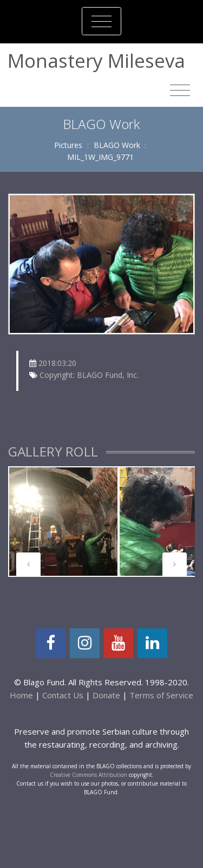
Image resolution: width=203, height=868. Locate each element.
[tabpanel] (63, 522)
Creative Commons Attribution (89, 775)
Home (21, 695)
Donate (106, 695)
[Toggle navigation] (101, 21)
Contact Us (63, 695)
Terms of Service (161, 695)
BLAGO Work (117, 145)
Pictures (68, 145)
